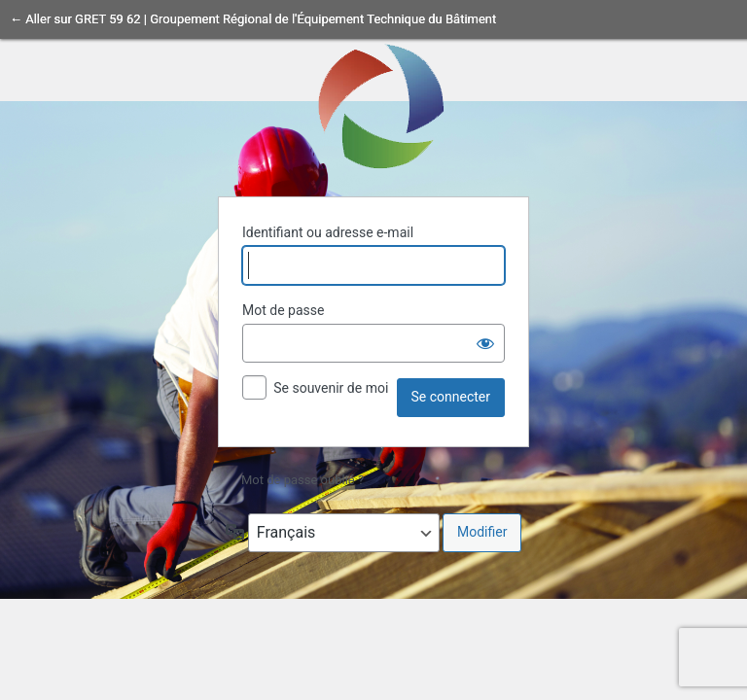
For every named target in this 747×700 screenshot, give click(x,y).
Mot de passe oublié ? (302, 480)
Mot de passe (283, 310)
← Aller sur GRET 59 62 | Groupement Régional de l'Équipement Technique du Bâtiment (253, 19)
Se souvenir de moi (331, 388)
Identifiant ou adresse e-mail (328, 232)
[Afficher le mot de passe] (485, 343)
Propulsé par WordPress (373, 105)
